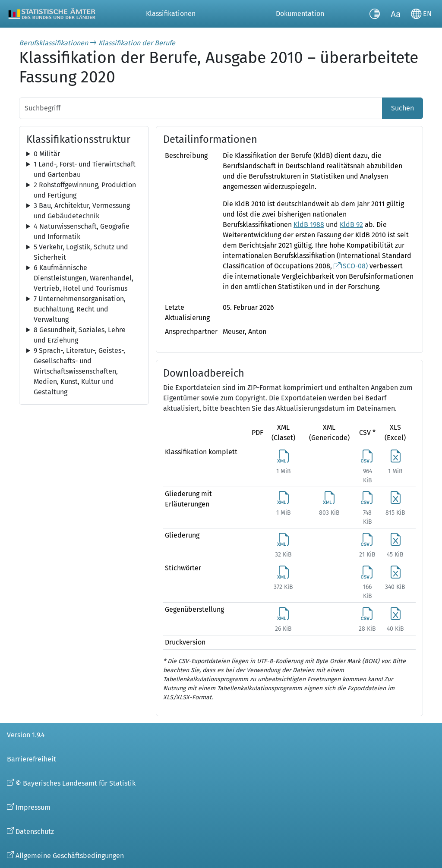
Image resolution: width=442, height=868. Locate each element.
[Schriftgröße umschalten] (395, 14)
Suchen (403, 108)
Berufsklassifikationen (54, 43)
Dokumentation (300, 14)
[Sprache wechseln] (421, 14)
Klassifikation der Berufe (137, 43)
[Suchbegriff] (201, 108)
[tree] (84, 154)
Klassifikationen (171, 14)
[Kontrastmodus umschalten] (375, 14)
